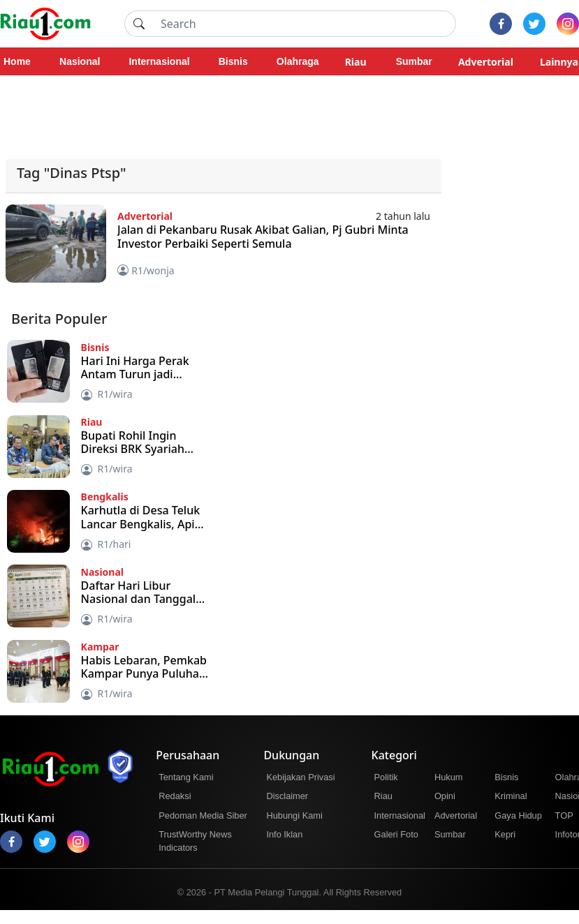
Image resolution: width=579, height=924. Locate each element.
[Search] (304, 24)
